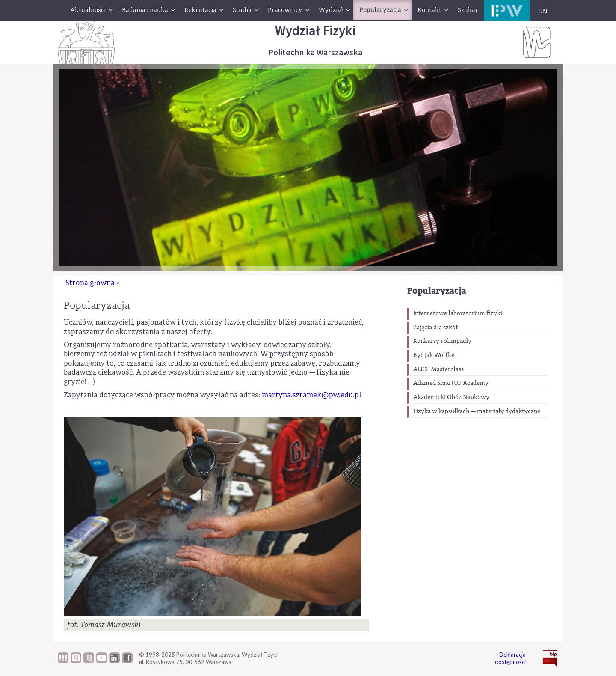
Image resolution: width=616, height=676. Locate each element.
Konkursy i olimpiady (442, 341)
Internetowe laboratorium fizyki (458, 313)
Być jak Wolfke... (436, 355)
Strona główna (90, 283)
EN (543, 11)
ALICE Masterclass (438, 369)
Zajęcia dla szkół (435, 328)
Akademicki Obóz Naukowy (451, 397)
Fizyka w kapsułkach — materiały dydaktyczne (477, 411)
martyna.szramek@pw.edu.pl (312, 395)
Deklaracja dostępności (510, 658)
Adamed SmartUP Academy (451, 383)
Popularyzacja (437, 291)
